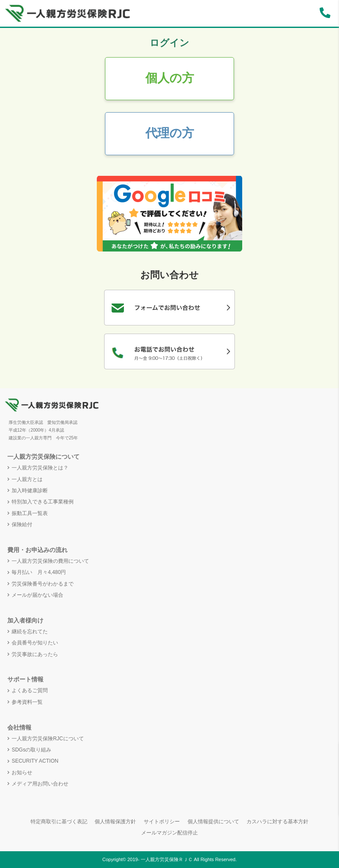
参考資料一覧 (27, 702)
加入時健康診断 (30, 491)
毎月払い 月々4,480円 (39, 572)
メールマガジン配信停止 (169, 833)
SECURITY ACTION (35, 761)
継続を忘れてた (30, 632)
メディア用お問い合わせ (40, 784)
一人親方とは (27, 479)
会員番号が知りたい (35, 643)
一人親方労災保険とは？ (40, 468)
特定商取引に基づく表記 (59, 822)
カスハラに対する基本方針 (277, 822)
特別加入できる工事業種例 (43, 502)
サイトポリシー (162, 822)
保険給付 (22, 524)
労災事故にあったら (35, 654)
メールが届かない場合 (37, 595)
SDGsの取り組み (31, 750)
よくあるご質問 (30, 690)
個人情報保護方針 (115, 822)
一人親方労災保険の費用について (50, 561)
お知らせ (22, 773)
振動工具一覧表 (30, 513)
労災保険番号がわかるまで (43, 584)
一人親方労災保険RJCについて (48, 739)
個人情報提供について (213, 822)
